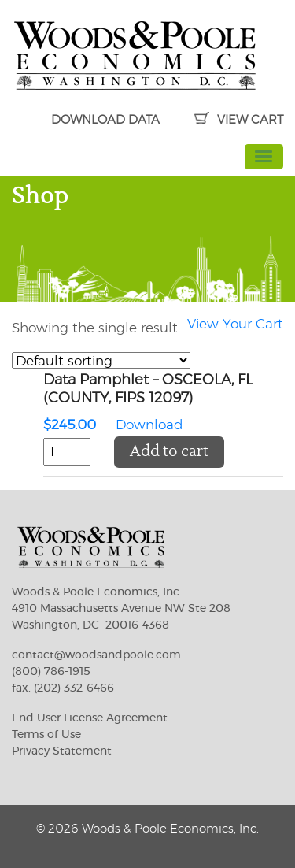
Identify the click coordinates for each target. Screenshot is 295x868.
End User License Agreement (90, 718)
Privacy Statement (62, 751)
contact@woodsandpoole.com (96, 655)
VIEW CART (239, 120)
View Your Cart (235, 324)
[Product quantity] (67, 452)
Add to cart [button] (169, 452)
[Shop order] (101, 360)
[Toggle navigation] (264, 157)
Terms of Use (46, 735)
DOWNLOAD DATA (105, 120)
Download (163, 404)
